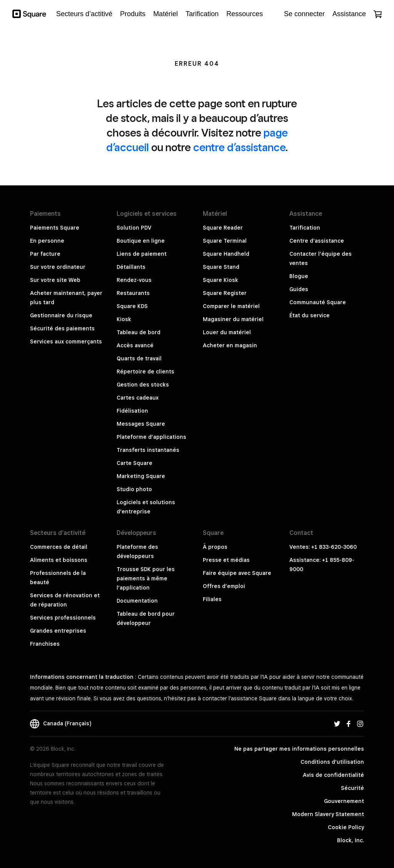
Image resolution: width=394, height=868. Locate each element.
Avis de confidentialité (333, 775)
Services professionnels (63, 618)
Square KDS (132, 306)
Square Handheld (226, 254)
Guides (299, 289)
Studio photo (134, 489)
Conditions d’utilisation (332, 762)
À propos (215, 547)
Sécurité (352, 788)
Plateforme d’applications (151, 437)
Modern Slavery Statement (328, 814)
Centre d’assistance (317, 241)
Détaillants (131, 267)
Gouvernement (344, 801)
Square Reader (223, 228)
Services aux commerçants (66, 342)
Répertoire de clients (145, 372)
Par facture (45, 254)
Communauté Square (318, 302)
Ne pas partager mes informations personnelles (299, 749)
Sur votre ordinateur (58, 267)
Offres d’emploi (224, 586)
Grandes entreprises (58, 631)
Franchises (45, 644)
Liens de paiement (142, 254)
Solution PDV (134, 228)
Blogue (299, 276)
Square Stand (221, 267)
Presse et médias (226, 560)
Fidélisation (132, 411)
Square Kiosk (220, 280)
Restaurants (133, 293)
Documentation (137, 601)
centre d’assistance (239, 147)
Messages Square (141, 424)
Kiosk (124, 319)
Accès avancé (135, 345)
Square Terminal (225, 241)
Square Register (225, 293)
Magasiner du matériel (233, 319)
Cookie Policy (346, 827)
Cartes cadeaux (138, 398)
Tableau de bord (139, 332)
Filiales (212, 599)
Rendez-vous (134, 280)
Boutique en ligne (141, 241)
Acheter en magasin (230, 345)
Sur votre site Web (55, 280)
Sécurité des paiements (62, 328)
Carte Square (134, 463)
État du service (310, 315)
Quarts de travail (139, 358)
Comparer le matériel (231, 306)
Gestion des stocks (143, 385)
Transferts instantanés (148, 450)
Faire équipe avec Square (237, 573)
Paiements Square (55, 228)
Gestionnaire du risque (61, 315)
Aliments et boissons (59, 560)
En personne (47, 241)
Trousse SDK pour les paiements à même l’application (146, 578)
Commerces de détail (59, 547)
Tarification (305, 228)
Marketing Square (141, 476)
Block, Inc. (351, 840)
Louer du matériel (227, 332)
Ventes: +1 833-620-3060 (323, 547)
